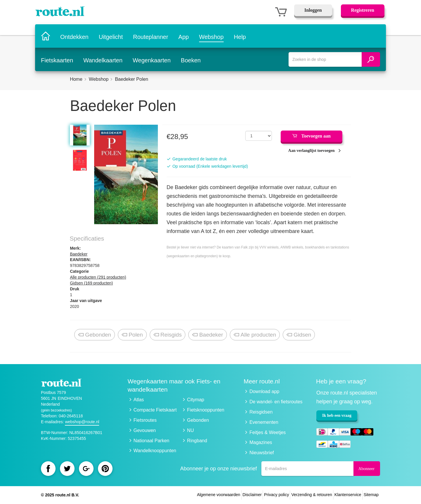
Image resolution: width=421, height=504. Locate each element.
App (184, 36)
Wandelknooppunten (155, 451)
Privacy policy (277, 495)
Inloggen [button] (313, 10)
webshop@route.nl (82, 422)
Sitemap (371, 495)
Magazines (261, 442)
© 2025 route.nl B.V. (60, 495)
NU (190, 430)
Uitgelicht (111, 36)
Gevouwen (145, 430)
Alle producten (255, 335)
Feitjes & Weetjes (268, 432)
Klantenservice (348, 495)
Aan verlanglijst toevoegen (312, 151)
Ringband (197, 441)
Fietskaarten (57, 59)
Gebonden (95, 335)
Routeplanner (151, 36)
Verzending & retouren (312, 495)
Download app (264, 391)
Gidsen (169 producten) (91, 283)
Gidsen (299, 335)
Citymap (196, 400)
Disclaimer (252, 495)
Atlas (139, 400)
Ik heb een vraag (337, 415)
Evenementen (264, 422)
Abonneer (366, 469)
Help (240, 36)
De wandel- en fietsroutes (276, 402)
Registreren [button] (363, 10)
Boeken (191, 59)
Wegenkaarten (152, 59)
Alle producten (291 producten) (98, 277)
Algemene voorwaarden (219, 495)
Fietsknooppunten (206, 410)
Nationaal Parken (152, 441)
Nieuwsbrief (262, 453)
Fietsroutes (145, 420)
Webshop (212, 36)
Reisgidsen (261, 412)
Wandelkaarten (103, 59)
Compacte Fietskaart (155, 410)
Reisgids (168, 335)
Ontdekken (75, 36)
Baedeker (79, 254)
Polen (132, 335)
